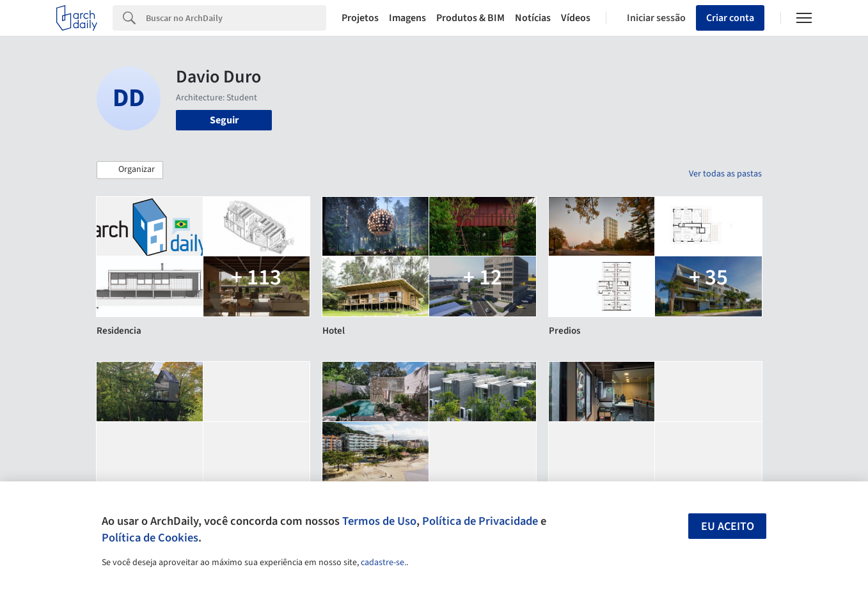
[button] (130, 170)
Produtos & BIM (470, 18)
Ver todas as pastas (725, 174)
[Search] (236, 18)
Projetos (360, 18)
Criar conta (730, 18)
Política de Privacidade (480, 521)
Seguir (224, 120)
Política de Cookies (150, 538)
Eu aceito (728, 526)
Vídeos (576, 18)
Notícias (533, 18)
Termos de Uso (379, 521)
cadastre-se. (383, 563)
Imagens (407, 18)
